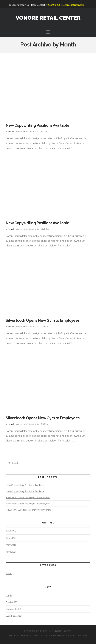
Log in (9, 595)
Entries (12, 602)
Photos (34, 635)
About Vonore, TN (59, 635)
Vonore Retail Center (48, 18)
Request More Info (78, 635)
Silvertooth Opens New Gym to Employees (43, 320)
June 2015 (11, 538)
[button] (48, 32)
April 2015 (11, 552)
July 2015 (11, 531)
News (10, 131)
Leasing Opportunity (19, 635)
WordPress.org (14, 616)
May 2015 (11, 545)
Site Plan (44, 635)
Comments (14, 609)
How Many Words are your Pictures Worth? (28, 510)
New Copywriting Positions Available (37, 125)
